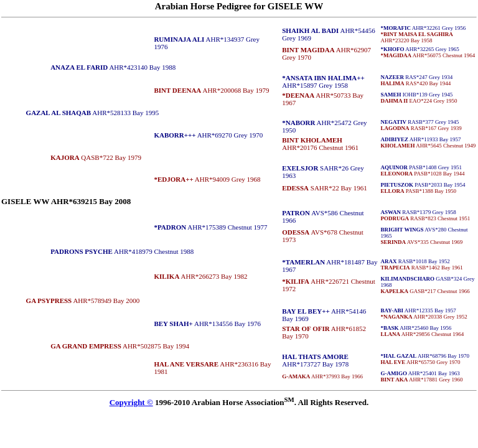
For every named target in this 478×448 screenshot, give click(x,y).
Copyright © (131, 402)
